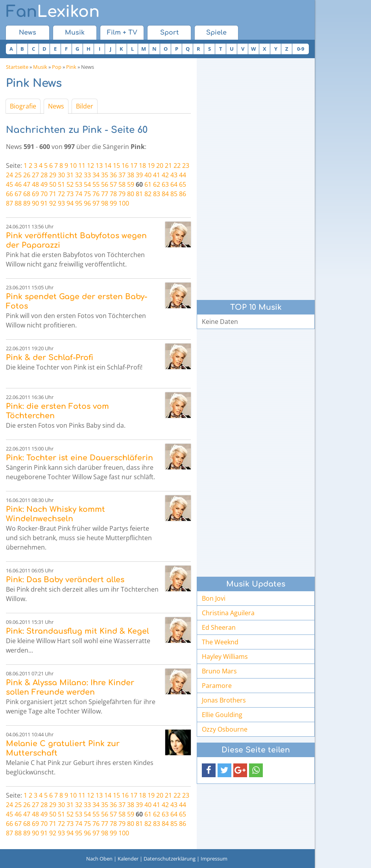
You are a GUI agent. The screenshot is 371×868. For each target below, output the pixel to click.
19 (151, 166)
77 (105, 194)
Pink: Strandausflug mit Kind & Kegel (78, 631)
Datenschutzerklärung (170, 859)
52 (70, 184)
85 (174, 194)
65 (183, 184)
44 (183, 175)
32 (79, 175)
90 (35, 203)
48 (35, 184)
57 (113, 184)
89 (27, 203)
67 (18, 194)
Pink (71, 67)
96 (87, 203)
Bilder (85, 106)
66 (9, 194)
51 (61, 184)
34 (96, 175)
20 (160, 166)
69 (35, 194)
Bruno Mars (219, 671)
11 (82, 166)
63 (165, 184)
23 (186, 166)
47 (27, 184)
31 (70, 175)
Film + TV (122, 33)
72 (61, 194)
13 (99, 166)
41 (157, 175)
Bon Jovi (214, 598)
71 (53, 194)
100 (124, 203)
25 (18, 175)
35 (105, 175)
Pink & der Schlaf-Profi (50, 358)
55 (96, 184)
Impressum (214, 859)
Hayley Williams (225, 657)
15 (116, 166)
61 (148, 184)
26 (27, 175)
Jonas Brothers (224, 700)
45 (9, 184)
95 (79, 203)
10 (73, 166)
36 (113, 175)
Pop (57, 67)
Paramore (217, 686)
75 (87, 194)
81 (139, 194)
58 (122, 184)
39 (139, 175)
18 (142, 166)
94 (70, 203)
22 (177, 166)
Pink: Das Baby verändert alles (65, 580)
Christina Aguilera (228, 613)
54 (87, 184)
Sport (169, 33)
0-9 (301, 49)
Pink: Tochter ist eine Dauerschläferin (79, 458)
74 (79, 194)
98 (105, 203)
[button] (209, 770)
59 (131, 184)
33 (87, 175)
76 (96, 194)
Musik (75, 33)
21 (168, 166)
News (28, 33)
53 (79, 184)
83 (157, 194)
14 (108, 166)
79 (122, 194)
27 (35, 175)
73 (70, 194)
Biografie (23, 106)
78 (113, 194)
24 (9, 175)
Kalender (128, 859)
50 (53, 184)
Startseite (17, 67)
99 (113, 203)
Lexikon (53, 12)
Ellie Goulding (222, 715)
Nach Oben (99, 859)
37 (122, 175)
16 (125, 166)
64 (174, 184)
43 (174, 175)
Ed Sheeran (219, 627)
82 (148, 194)
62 (157, 184)
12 (90, 166)
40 (148, 175)
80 (131, 194)
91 (44, 203)
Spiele (216, 33)
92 (53, 203)
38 (131, 175)
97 (96, 203)
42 (165, 175)
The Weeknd (220, 642)
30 (61, 175)
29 (53, 175)
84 (165, 194)
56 (105, 184)
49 (44, 184)
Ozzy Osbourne (225, 729)
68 (27, 194)
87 (9, 203)
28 (44, 175)
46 (18, 184)
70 (44, 194)
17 (134, 166)
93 (61, 203)
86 (183, 194)
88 (18, 203)
